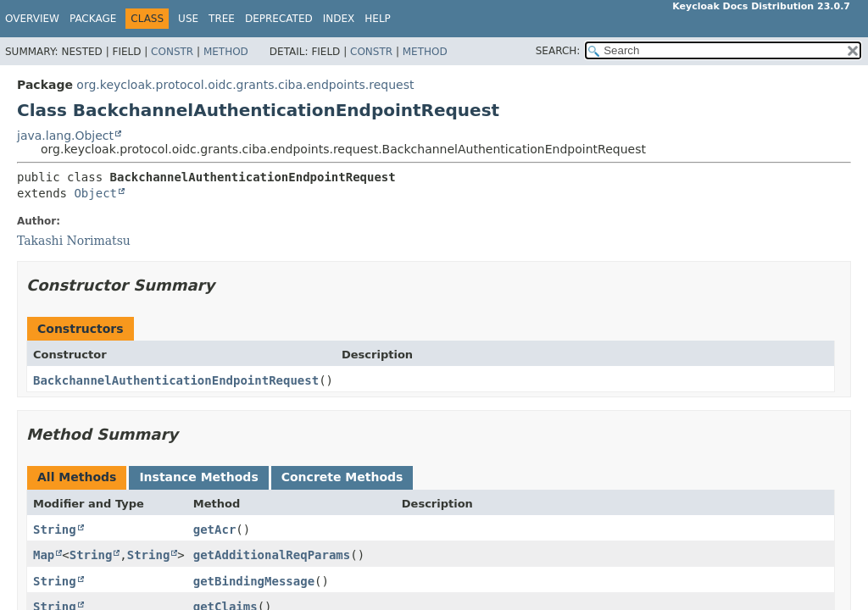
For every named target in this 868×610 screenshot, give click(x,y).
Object (95, 193)
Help (378, 19)
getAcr (215, 530)
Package (93, 19)
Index (339, 19)
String (55, 530)
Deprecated (279, 19)
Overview (32, 19)
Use (188, 19)
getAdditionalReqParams (272, 555)
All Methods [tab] (77, 477)
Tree (222, 19)
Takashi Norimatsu (74, 241)
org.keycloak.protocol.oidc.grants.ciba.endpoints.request (245, 85)
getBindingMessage (254, 581)
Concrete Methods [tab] (342, 477)
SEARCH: (558, 51)
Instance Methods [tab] (198, 477)
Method (226, 52)
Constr (172, 52)
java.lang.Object (65, 136)
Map (44, 555)
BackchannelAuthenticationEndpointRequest (176, 380)
